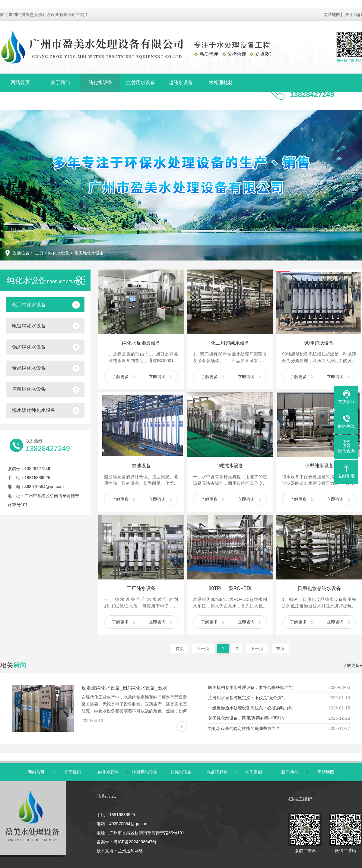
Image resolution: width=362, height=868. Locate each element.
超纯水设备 (181, 82)
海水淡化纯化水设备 (34, 410)
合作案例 (20, 101)
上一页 (203, 649)
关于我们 (354, 14)
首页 (180, 649)
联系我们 (100, 101)
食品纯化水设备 (29, 368)
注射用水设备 (141, 82)
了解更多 (120, 377)
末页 (280, 649)
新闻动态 (60, 101)
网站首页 (20, 82)
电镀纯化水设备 (29, 326)
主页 (39, 253)
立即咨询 (157, 377)
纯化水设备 (100, 82)
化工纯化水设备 (89, 253)
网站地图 (332, 14)
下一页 (257, 649)
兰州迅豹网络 (130, 851)
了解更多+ (352, 665)
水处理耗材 (221, 82)
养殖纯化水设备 (29, 389)
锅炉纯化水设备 (29, 347)
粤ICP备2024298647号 (135, 842)
